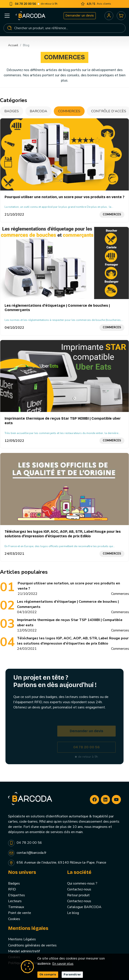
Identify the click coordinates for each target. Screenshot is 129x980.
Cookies (14, 919)
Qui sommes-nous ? (82, 883)
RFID (12, 889)
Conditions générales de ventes (32, 945)
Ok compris (48, 975)
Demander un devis (80, 16)
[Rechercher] (64, 28)
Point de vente (20, 913)
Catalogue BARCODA (84, 907)
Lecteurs (15, 901)
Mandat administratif (24, 951)
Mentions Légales (22, 939)
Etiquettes (17, 895)
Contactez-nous (79, 889)
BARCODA (38, 111)
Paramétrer (72, 975)
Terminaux (16, 907)
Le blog (73, 913)
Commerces (69, 111)
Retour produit (78, 895)
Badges (12, 111)
